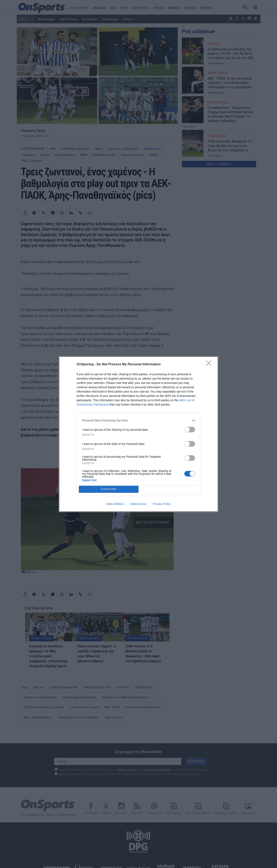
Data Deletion (115, 504)
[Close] (210, 365)
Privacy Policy (162, 504)
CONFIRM (109, 489)
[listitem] (138, 420)
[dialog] (138, 434)
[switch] (190, 430)
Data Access (138, 504)
